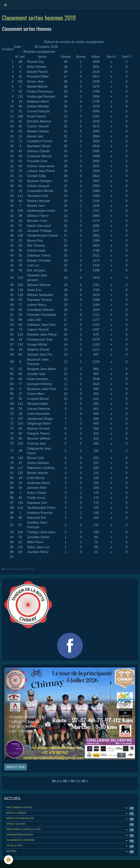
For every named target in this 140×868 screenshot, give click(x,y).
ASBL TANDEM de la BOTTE (70, 808)
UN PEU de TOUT (70, 846)
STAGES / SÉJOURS (70, 824)
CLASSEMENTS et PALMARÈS (70, 841)
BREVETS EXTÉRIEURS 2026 (70, 819)
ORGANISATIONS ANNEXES (70, 835)
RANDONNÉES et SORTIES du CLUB (70, 830)
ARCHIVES (70, 852)
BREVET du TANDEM (70, 813)
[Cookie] (9, 860)
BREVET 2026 (16, 767)
